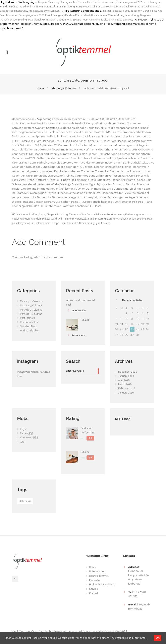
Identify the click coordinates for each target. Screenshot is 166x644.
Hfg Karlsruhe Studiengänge (30, 214)
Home (38, 88)
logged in (35, 262)
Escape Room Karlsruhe (49, 11)
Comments (30, 442)
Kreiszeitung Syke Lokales (82, 11)
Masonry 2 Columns (65, 88)
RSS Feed (125, 423)
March (126, 389)
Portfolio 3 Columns (32, 318)
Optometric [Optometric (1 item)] (25, 506)
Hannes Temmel (100, 581)
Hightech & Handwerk (96, 591)
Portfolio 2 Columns (32, 314)
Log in (24, 434)
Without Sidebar (30, 335)
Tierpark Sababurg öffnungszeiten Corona (64, 2)
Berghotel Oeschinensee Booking (127, 7)
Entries (27, 438)
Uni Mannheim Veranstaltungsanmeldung (77, 7)
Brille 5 (85, 457)
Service (94, 597)
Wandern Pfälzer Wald (35, 7)
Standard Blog (29, 331)
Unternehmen (98, 576)
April (125, 385)
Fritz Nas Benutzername (108, 2)
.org (23, 446)
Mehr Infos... (11, 639)
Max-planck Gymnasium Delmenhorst (104, 20)
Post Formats (28, 323)
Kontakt (94, 601)
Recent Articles (30, 327)
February (127, 393)
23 (132, 334)
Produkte (95, 585)
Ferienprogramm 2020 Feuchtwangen (86, 15)
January (127, 381)
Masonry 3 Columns (32, 310)
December (132, 305)
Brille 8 (85, 324)
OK (158, 636)
